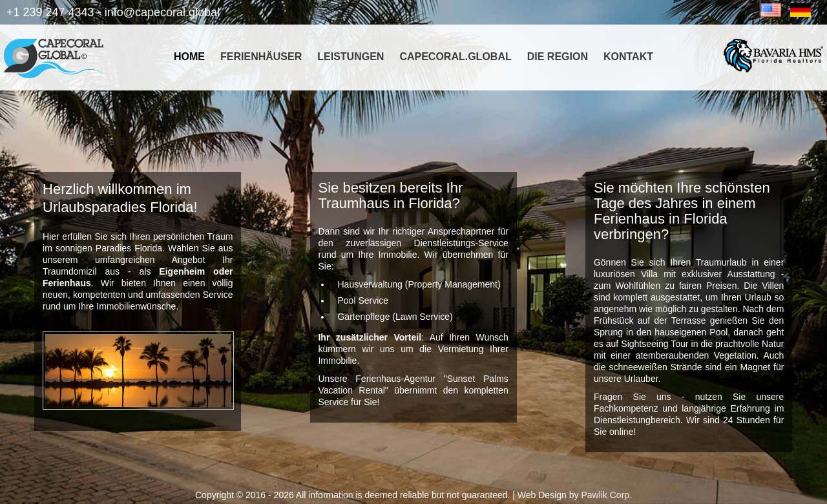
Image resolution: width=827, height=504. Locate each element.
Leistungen (351, 57)
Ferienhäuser (261, 57)
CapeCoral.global (455, 57)
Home (189, 57)
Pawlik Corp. (606, 495)
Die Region (558, 57)
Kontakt (628, 57)
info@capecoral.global (162, 12)
